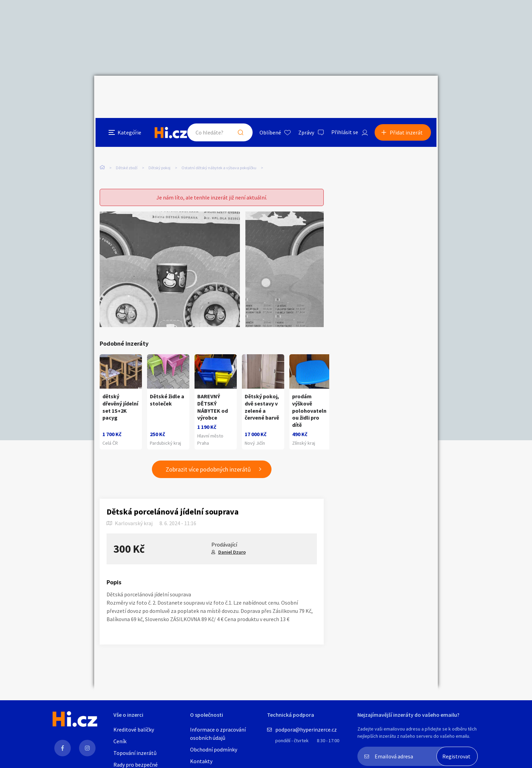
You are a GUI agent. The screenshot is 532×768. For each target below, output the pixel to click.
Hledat (241, 91)
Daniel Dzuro (232, 538)
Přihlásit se (345, 91)
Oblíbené (271, 91)
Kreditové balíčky (134, 729)
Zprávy (307, 91)
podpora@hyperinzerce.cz (306, 729)
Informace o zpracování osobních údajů (218, 734)
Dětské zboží (127, 140)
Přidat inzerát (408, 91)
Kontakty (201, 761)
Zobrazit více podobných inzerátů (208, 456)
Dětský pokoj (159, 140)
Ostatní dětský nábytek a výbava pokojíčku (219, 140)
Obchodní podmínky (214, 749)
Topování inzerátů (135, 753)
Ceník (120, 741)
